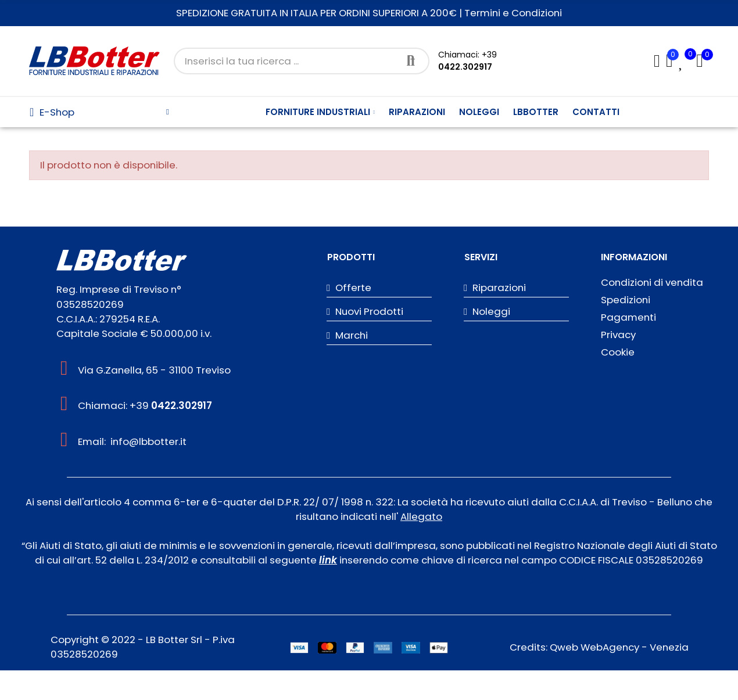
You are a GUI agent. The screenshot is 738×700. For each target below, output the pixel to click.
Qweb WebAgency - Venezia (619, 647)
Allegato (421, 516)
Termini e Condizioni (513, 13)
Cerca (411, 61)
